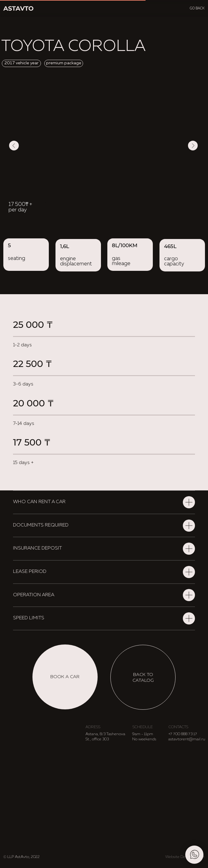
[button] (65, 677)
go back (197, 8)
